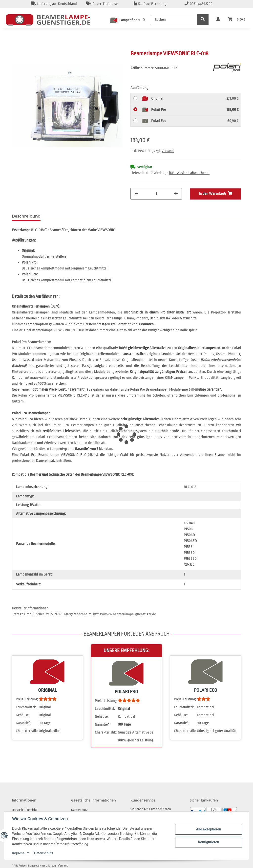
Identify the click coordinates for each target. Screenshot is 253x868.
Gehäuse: (23, 715)
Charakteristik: (27, 731)
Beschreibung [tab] (26, 216)
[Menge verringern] (136, 194)
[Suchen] (174, 20)
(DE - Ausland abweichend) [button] (189, 173)
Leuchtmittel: (26, 707)
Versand (168, 151)
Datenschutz (44, 853)
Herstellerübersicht (24, 810)
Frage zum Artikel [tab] (67, 216)
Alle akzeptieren (208, 829)
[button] (218, 20)
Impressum (21, 853)
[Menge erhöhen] (176, 194)
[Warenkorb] (236, 20)
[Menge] (156, 193)
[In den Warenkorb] (16, 47)
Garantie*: (24, 723)
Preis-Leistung (27, 699)
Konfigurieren (208, 842)
